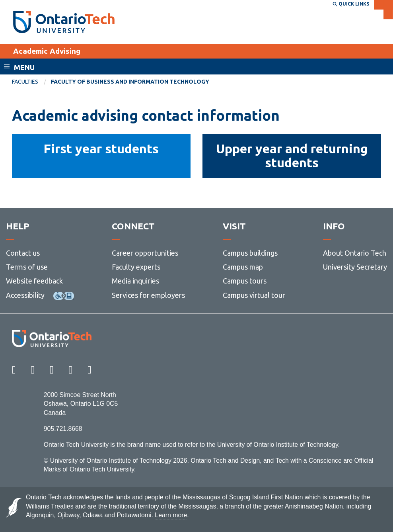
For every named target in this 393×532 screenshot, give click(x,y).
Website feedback (34, 281)
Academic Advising (47, 51)
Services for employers (148, 295)
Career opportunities (145, 253)
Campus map (243, 267)
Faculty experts (136, 267)
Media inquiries (135, 281)
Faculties (25, 82)
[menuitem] (31, 82)
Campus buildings (250, 253)
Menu (24, 67)
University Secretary (355, 267)
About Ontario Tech (355, 253)
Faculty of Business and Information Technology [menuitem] (130, 82)
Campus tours (245, 281)
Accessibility (25, 295)
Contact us (23, 253)
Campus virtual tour (254, 295)
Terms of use (27, 267)
